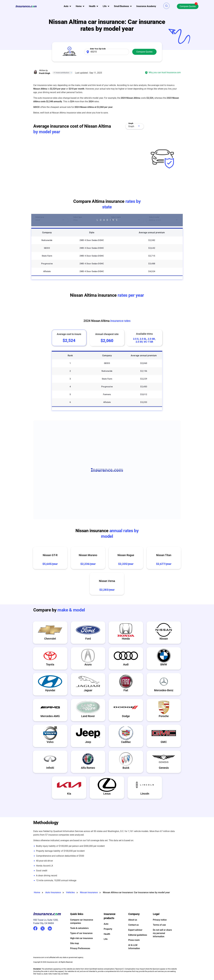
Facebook (35, 928)
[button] (166, 6)
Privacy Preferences (80, 948)
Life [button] (105, 6)
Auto (106, 924)
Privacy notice (160, 920)
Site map (75, 943)
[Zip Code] (107, 52)
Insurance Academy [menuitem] (146, 6)
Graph (131, 126)
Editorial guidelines (138, 935)
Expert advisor (135, 930)
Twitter (43, 928)
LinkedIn (50, 928)
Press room (134, 940)
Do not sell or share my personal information (162, 933)
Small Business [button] (121, 6)
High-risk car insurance (81, 938)
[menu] (66, 6)
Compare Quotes (188, 6)
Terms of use (159, 925)
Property (108, 929)
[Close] (71, 73)
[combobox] (135, 126)
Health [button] (92, 6)
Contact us (133, 925)
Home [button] (79, 6)
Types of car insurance (81, 933)
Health (107, 934)
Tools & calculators (79, 928)
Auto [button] (66, 6)
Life (106, 939)
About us (133, 920)
